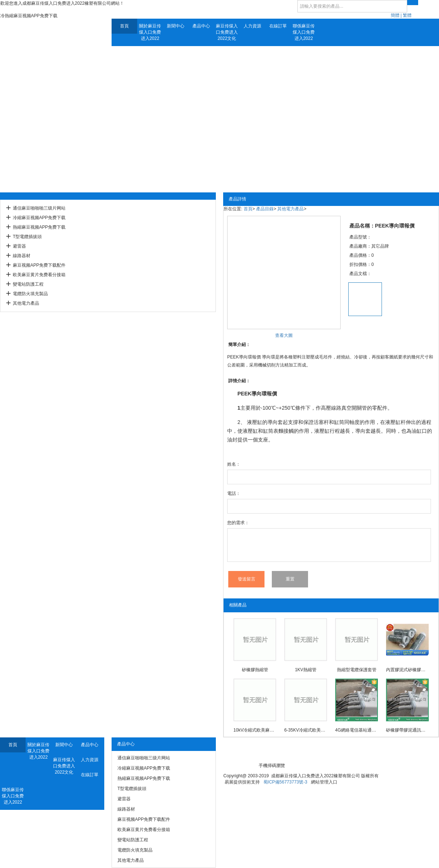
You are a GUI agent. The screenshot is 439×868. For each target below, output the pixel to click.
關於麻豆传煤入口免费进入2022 (150, 32)
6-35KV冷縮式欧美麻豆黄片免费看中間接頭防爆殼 (306, 730)
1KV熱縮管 (306, 670)
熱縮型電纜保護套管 (357, 670)
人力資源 (252, 26)
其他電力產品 (26, 303)
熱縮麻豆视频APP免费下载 (39, 227)
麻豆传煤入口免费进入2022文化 (227, 32)
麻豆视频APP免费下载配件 (39, 265)
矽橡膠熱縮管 (255, 670)
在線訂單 (278, 26)
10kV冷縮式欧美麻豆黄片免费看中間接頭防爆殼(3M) (255, 730)
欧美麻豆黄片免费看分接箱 (39, 275)
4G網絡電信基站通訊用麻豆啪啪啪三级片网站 (357, 730)
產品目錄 (265, 209)
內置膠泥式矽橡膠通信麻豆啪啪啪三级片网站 (407, 670)
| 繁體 (406, 15)
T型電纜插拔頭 (27, 237)
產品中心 (201, 26)
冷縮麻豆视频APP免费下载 (39, 218)
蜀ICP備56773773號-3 (285, 782)
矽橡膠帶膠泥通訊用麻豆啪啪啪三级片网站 (407, 730)
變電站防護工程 (28, 284)
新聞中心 (176, 26)
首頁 (124, 26)
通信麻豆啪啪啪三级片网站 (39, 208)
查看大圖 (284, 335)
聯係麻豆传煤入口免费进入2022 (304, 32)
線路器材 (22, 256)
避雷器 (19, 246)
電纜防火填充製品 (30, 294)
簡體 (395, 15)
